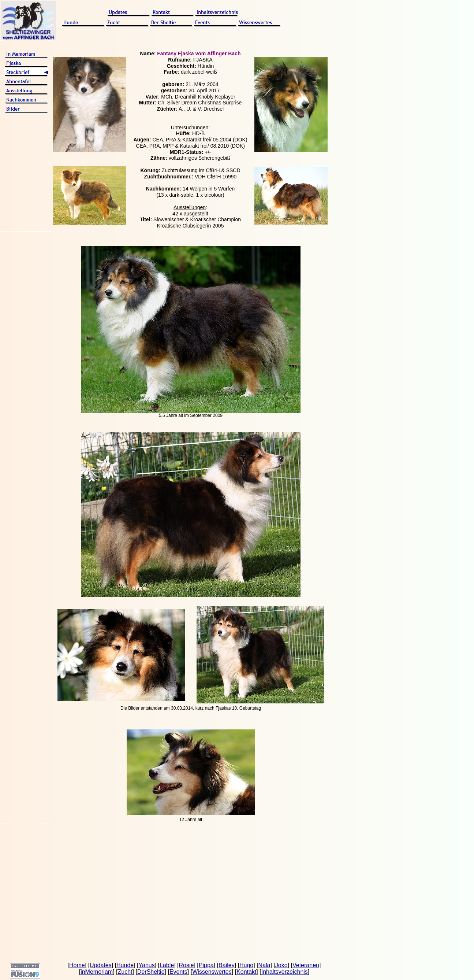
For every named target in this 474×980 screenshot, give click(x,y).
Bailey (227, 965)
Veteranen (306, 965)
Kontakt (246, 972)
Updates (101, 965)
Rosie (186, 965)
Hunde (125, 965)
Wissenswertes (212, 972)
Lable (167, 965)
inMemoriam (97, 972)
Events (178, 972)
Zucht (125, 972)
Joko (281, 965)
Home (77, 965)
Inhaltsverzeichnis (285, 972)
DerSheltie (151, 972)
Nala (264, 965)
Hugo (246, 965)
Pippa (206, 965)
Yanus (147, 965)
